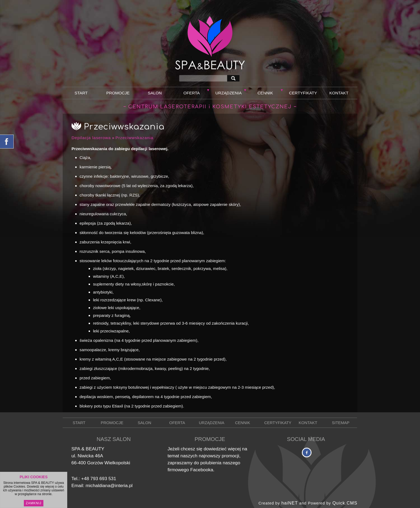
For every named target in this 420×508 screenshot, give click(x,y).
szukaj (234, 78)
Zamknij (33, 503)
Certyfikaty (303, 93)
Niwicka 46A (90, 456)
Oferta (192, 93)
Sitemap (341, 423)
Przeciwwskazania (134, 138)
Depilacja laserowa (91, 138)
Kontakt (339, 93)
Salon (155, 93)
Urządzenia (228, 93)
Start (81, 93)
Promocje (118, 93)
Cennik (265, 93)
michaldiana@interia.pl (109, 485)
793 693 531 (103, 479)
